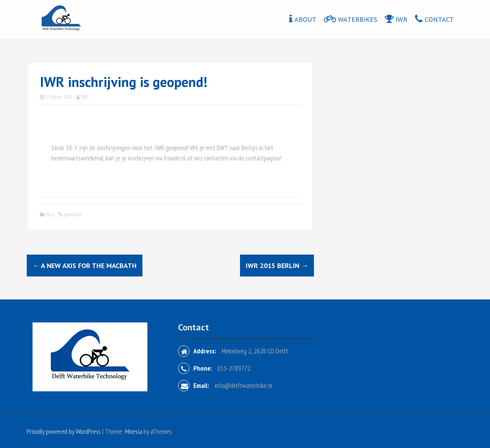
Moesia (134, 431)
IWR (401, 19)
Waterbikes (358, 19)
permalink (72, 215)
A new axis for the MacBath (85, 266)
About (305, 19)
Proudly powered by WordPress (64, 431)
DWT (85, 97)
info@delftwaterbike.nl (243, 385)
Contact (439, 19)
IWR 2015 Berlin (277, 266)
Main (50, 215)
